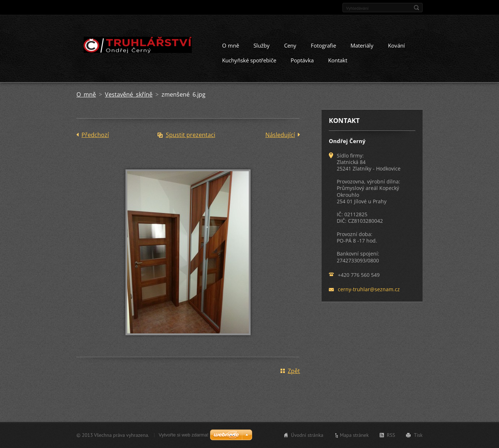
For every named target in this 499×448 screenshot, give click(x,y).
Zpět (294, 371)
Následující (280, 135)
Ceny (290, 45)
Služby (262, 45)
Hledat (416, 8)
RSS (391, 435)
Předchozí (95, 135)
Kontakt (338, 60)
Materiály (362, 45)
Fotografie (323, 45)
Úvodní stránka (307, 435)
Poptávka (302, 60)
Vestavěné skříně (129, 94)
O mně (231, 45)
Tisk (418, 435)
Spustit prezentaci (191, 135)
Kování (396, 45)
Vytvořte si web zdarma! (184, 435)
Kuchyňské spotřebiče (249, 60)
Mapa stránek (354, 435)
